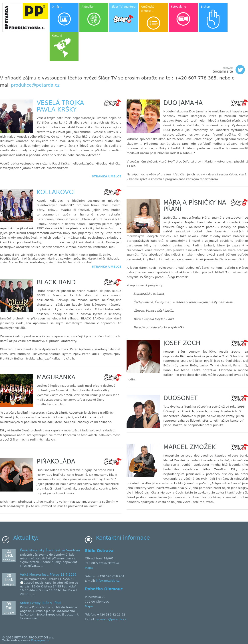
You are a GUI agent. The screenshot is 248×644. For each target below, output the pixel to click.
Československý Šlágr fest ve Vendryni (50, 550)
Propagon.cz (40, 640)
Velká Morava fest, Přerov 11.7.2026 (48, 575)
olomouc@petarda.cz (111, 619)
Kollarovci (56, 192)
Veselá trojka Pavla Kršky (60, 106)
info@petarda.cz (108, 581)
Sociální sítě (229, 70)
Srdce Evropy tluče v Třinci (41, 603)
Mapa (89, 568)
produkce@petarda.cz (35, 85)
